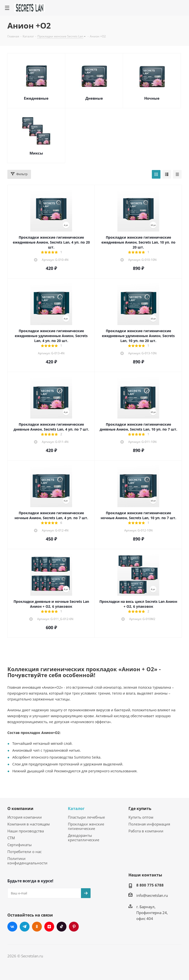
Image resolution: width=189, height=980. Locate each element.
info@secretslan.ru (152, 895)
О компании (20, 809)
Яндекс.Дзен (49, 927)
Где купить (140, 809)
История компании (25, 817)
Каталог (76, 809)
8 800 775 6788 (150, 885)
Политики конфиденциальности (27, 861)
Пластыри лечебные (86, 817)
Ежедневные (36, 98)
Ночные (152, 98)
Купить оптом (141, 817)
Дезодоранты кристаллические (84, 838)
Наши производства (26, 831)
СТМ (11, 838)
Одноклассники (37, 927)
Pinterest (74, 927)
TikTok (62, 927)
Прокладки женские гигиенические (86, 826)
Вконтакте (12, 927)
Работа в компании (146, 831)
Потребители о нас (24, 852)
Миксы (36, 153)
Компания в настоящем (29, 824)
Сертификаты (20, 845)
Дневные (94, 98)
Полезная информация (149, 824)
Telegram (25, 927)
